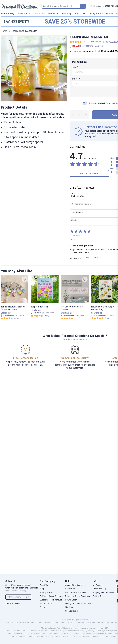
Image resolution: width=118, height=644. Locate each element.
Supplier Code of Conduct (51, 600)
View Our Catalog (13, 603)
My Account (98, 585)
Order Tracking (99, 589)
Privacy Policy (46, 592)
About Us (44, 585)
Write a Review (89, 173)
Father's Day (7, 14)
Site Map (69, 607)
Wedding (67, 14)
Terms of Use (46, 604)
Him (77, 14)
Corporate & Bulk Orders (76, 592)
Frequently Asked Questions (77, 596)
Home (109, 14)
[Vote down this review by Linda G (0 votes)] (96, 258)
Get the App (98, 596)
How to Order (71, 600)
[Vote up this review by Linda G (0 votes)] (88, 258)
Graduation (24, 14)
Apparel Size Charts (74, 585)
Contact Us (70, 589)
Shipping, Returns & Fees (104, 592)
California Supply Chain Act (52, 596)
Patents (43, 607)
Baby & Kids (96, 14)
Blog (42, 589)
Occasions (39, 14)
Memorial (53, 14)
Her (84, 14)
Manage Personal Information (78, 604)
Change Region (72, 611)
